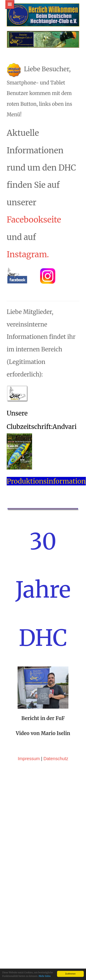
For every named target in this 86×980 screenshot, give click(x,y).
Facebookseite (34, 257)
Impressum (29, 796)
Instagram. (28, 292)
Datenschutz (56, 796)
